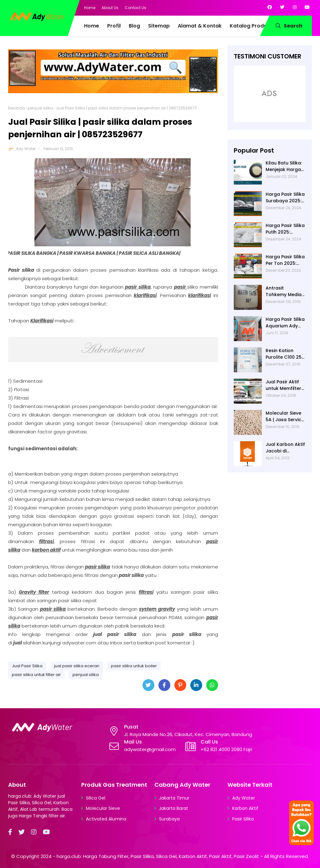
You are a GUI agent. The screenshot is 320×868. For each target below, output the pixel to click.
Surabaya (169, 819)
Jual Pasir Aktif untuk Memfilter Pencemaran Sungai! (283, 385)
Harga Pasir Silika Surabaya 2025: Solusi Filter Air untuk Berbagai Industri (285, 198)
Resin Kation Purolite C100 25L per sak (285, 354)
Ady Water (26, 149)
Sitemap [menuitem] (159, 26)
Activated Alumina (106, 819)
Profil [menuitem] (114, 26)
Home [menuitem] (92, 26)
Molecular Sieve (103, 808)
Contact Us (135, 8)
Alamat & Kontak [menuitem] (200, 26)
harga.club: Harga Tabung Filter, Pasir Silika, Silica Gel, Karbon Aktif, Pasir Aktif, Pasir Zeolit (158, 856)
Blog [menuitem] (134, 26)
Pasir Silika (243, 819)
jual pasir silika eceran (77, 666)
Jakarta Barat (174, 808)
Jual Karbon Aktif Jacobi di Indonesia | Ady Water (285, 448)
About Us (110, 8)
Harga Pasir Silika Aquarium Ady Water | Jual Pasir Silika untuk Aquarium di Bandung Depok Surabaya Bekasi (285, 323)
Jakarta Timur (174, 798)
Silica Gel (96, 798)
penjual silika (40, 108)
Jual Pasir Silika (27, 666)
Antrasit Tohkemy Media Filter (284, 291)
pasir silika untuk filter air (36, 675)
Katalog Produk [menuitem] (250, 26)
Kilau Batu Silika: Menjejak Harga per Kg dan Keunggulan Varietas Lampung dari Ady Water (284, 166)
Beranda (17, 108)
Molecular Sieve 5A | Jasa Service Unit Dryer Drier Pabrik (285, 416)
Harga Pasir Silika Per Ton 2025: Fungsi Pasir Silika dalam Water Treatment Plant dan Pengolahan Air (285, 260)
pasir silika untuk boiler (134, 666)
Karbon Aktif (245, 808)
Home (90, 8)
